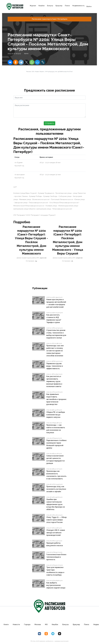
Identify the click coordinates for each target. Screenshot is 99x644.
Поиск (67, 6)
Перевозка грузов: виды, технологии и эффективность (55, 366)
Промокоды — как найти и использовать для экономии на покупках (56, 429)
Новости (16, 624)
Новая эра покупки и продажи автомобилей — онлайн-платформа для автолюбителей (56, 303)
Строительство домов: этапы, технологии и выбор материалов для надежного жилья (56, 334)
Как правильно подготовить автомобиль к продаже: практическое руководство (56, 399)
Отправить (49, 123)
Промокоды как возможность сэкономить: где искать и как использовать (56, 475)
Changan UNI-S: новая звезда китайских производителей (56, 533)
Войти (89, 6)
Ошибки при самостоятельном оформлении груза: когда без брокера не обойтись (56, 504)
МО (46, 624)
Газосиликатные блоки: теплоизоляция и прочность (56, 557)
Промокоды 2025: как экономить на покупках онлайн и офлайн (56, 489)
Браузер (59, 6)
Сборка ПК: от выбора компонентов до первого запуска (56, 415)
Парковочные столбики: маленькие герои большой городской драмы (57, 444)
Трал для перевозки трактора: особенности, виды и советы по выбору (55, 571)
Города (27, 624)
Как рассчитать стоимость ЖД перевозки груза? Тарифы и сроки (54, 319)
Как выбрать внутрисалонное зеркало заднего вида (56, 585)
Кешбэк (42, 6)
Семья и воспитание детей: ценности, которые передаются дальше (55, 460)
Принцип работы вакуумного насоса (55, 544)
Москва (38, 624)
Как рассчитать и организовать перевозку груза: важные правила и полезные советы (54, 381)
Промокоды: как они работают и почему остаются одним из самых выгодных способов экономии (55, 351)
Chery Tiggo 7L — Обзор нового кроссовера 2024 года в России (56, 520)
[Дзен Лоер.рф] (60, 634)
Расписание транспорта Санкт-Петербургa (50, 19)
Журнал (33, 6)
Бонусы (50, 6)
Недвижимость (78, 6)
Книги (6, 624)
